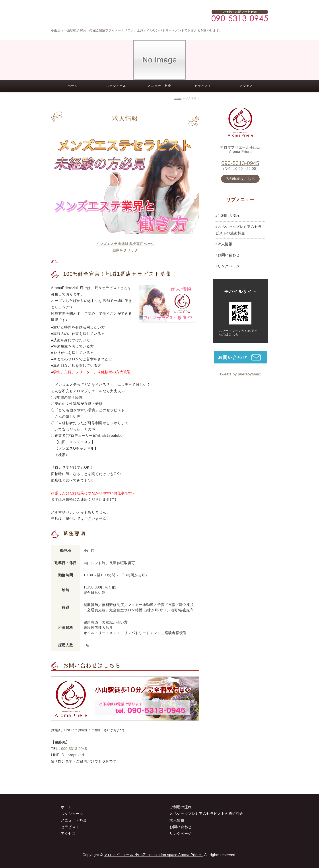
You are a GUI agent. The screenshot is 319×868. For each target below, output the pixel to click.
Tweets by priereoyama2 (240, 374)
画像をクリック (125, 250)
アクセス (246, 86)
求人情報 (225, 244)
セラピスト (203, 86)
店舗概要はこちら (240, 179)
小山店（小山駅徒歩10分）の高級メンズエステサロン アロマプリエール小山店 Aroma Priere (91, 16)
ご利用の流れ (229, 216)
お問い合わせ (229, 255)
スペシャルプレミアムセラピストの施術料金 (239, 230)
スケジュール (116, 86)
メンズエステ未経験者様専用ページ (125, 244)
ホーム (73, 86)
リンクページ (229, 266)
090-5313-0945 (74, 749)
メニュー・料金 (159, 86)
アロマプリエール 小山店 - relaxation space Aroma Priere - (154, 855)
